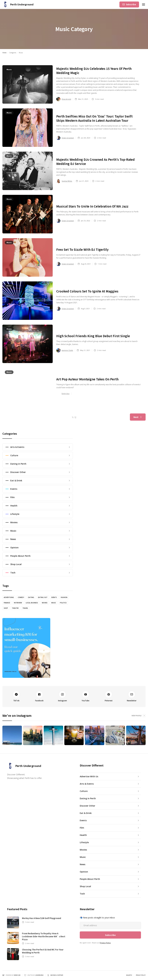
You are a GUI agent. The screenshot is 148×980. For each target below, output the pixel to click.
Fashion (64, 597)
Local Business (32, 603)
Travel (25, 608)
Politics (63, 603)
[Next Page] (138, 417)
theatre (15, 608)
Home (4, 53)
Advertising (9, 597)
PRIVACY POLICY (141, 975)
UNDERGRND (39, 975)
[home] (18, 4)
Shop (6, 608)
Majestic (129, 975)
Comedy (21, 597)
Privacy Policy (105, 943)
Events (54, 597)
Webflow (17, 975)
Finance (7, 603)
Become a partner (57, 975)
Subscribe (131, 4)
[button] (144, 4)
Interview (18, 603)
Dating (31, 597)
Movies (45, 603)
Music (54, 603)
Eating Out (43, 597)
